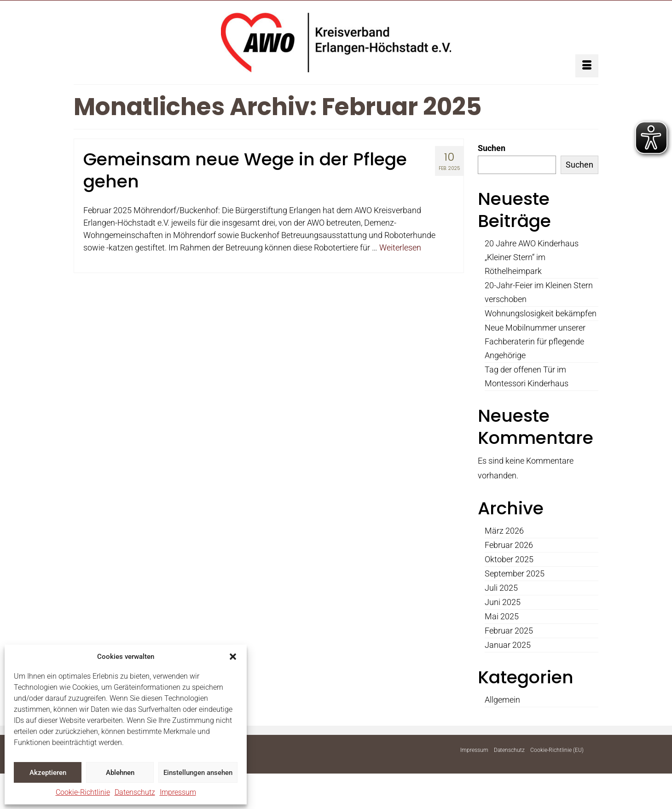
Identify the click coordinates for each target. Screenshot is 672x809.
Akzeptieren (48, 773)
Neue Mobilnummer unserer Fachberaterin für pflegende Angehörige (535, 341)
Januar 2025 (508, 645)
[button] (233, 657)
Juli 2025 (501, 588)
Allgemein (502, 700)
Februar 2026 (509, 545)
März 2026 (504, 531)
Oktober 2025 (509, 559)
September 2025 (515, 573)
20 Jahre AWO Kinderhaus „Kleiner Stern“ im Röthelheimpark (532, 257)
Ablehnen (120, 773)
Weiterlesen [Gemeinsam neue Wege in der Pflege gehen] (400, 247)
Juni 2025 (503, 602)
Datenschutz (135, 792)
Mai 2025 (502, 616)
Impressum (178, 792)
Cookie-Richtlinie (83, 792)
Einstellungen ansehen (198, 773)
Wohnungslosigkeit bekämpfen (541, 313)
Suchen (492, 148)
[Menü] (587, 66)
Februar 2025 (509, 631)
